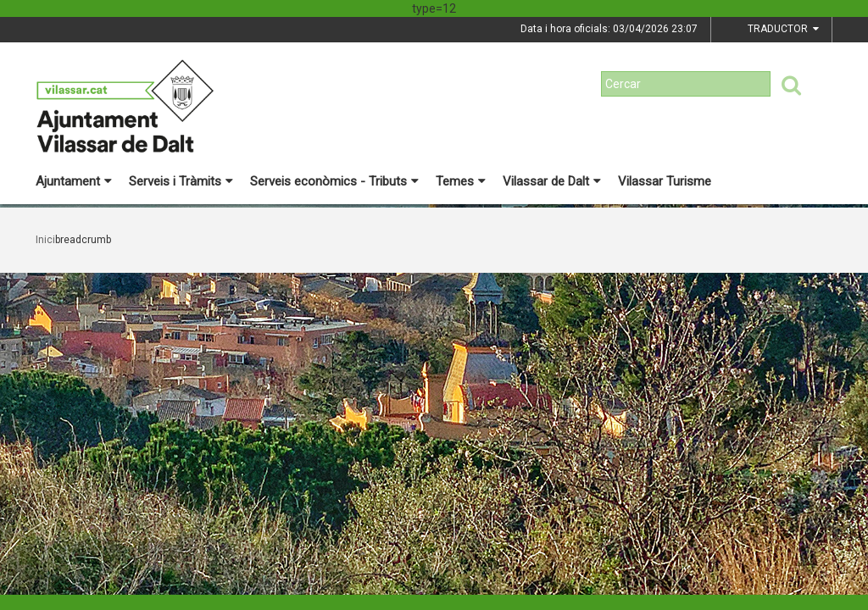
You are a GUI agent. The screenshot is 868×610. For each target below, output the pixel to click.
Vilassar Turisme (665, 181)
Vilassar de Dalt (552, 181)
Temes (461, 181)
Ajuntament (74, 181)
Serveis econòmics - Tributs (334, 181)
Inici (45, 240)
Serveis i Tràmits (181, 181)
